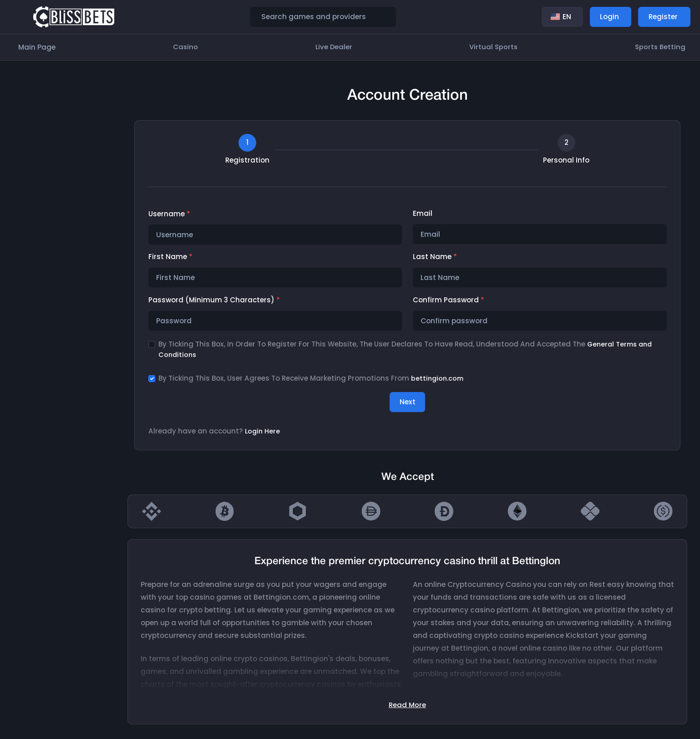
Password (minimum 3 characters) (214, 301)
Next (408, 403)
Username (169, 214)
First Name (170, 257)
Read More (407, 706)
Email (423, 213)
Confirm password (449, 301)
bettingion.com (438, 380)
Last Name (435, 257)
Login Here (263, 433)
